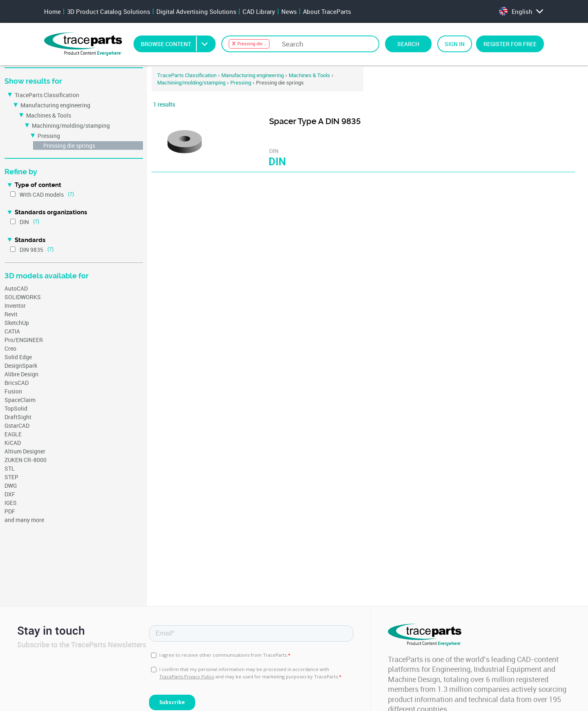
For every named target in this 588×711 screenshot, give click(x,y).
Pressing (49, 136)
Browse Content (178, 44)
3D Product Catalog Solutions (109, 11)
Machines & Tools (49, 115)
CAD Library (259, 11)
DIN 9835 (31, 250)
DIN (24, 222)
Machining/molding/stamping (71, 126)
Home (52, 11)
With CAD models (42, 194)
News (289, 11)
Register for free (510, 44)
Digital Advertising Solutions (196, 11)
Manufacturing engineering (55, 105)
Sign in (455, 44)
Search (408, 44)
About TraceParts (327, 11)
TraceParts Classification (47, 95)
